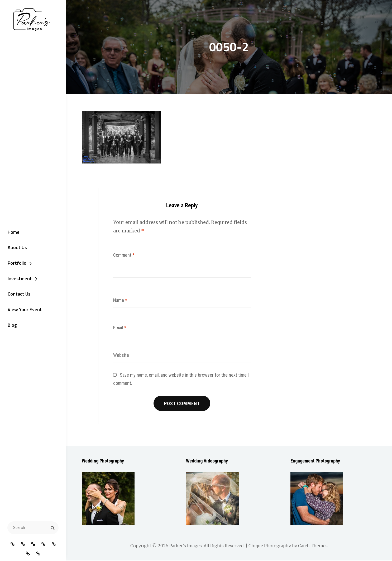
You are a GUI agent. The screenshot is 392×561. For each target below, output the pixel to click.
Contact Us (18, 295)
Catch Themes (313, 546)
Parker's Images (186, 546)
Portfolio (16, 263)
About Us (16, 247)
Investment (19, 279)
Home (13, 232)
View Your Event (24, 310)
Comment (124, 255)
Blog (11, 326)
